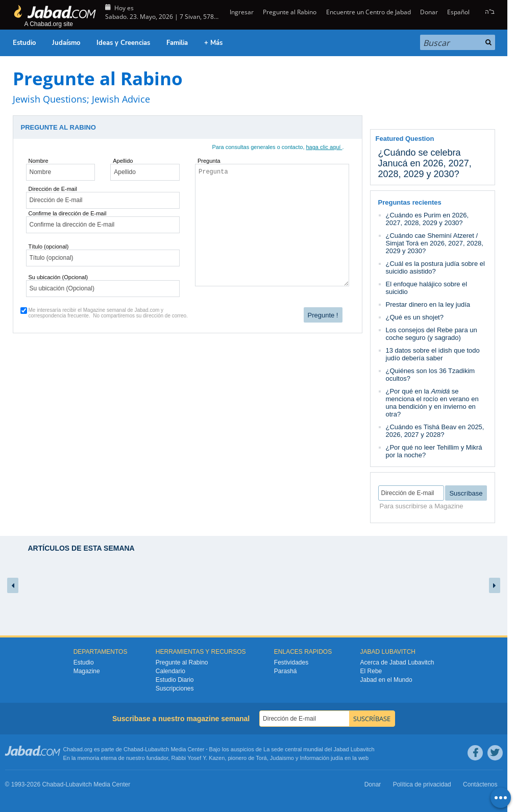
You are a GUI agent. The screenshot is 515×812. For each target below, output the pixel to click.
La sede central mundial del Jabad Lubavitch (319, 749)
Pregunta (209, 161)
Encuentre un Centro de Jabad (369, 12)
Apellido (123, 161)
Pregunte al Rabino (290, 12)
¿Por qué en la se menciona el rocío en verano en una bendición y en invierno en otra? (432, 403)
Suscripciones (175, 688)
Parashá (286, 671)
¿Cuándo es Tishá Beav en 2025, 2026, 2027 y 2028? (435, 431)
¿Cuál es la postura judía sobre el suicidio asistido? (435, 267)
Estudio (24, 43)
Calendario (170, 671)
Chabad (133, 749)
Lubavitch (157, 749)
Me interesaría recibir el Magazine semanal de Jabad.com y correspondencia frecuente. (108, 313)
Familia (177, 43)
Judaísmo (66, 43)
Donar (429, 12)
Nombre (39, 161)
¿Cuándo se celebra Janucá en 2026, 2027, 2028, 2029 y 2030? (425, 163)
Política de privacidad (422, 784)
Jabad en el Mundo (386, 680)
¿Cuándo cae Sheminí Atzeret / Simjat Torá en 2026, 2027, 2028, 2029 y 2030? (435, 243)
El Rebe (371, 671)
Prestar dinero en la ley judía (428, 304)
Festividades (291, 662)
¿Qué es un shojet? (415, 317)
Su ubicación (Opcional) (58, 277)
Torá (261, 758)
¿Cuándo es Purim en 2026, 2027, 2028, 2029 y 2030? (427, 219)
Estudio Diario (175, 680)
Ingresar (241, 12)
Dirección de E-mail (53, 189)
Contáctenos (480, 784)
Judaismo (282, 758)
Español (458, 12)
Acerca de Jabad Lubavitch (397, 662)
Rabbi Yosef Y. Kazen (198, 758)
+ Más (213, 43)
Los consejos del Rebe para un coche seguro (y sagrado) (432, 334)
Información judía (322, 758)
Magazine (87, 671)
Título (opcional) (49, 247)
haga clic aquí (324, 147)
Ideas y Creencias (123, 43)
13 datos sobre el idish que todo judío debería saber (433, 354)
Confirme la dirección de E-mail (68, 213)
